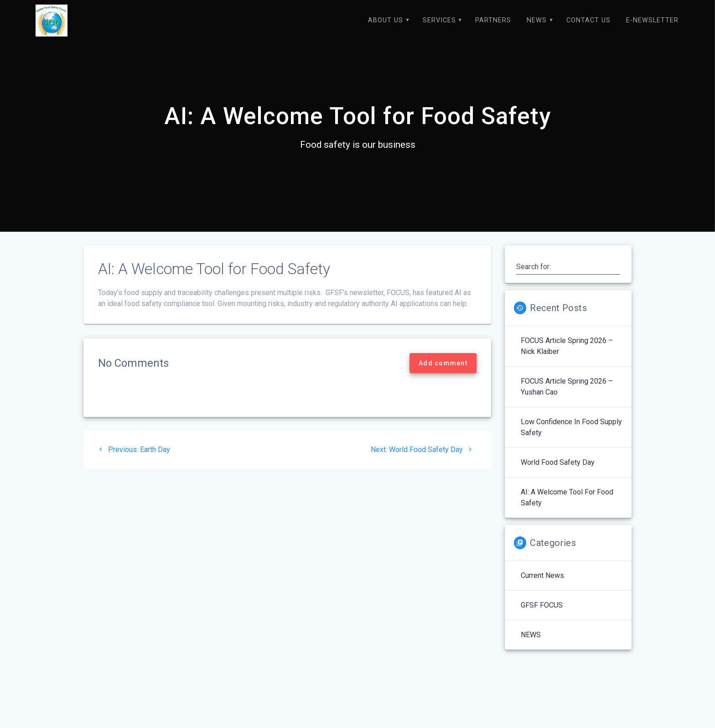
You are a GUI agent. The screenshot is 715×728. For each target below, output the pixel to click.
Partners (493, 20)
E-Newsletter (652, 20)
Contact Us (588, 20)
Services (439, 20)
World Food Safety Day (558, 472)
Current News (542, 585)
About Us (386, 20)
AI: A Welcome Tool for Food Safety (567, 507)
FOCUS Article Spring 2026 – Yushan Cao (567, 396)
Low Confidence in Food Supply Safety (571, 437)
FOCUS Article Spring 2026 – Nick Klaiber (567, 356)
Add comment (443, 373)
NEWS (537, 20)
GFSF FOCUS (542, 615)
